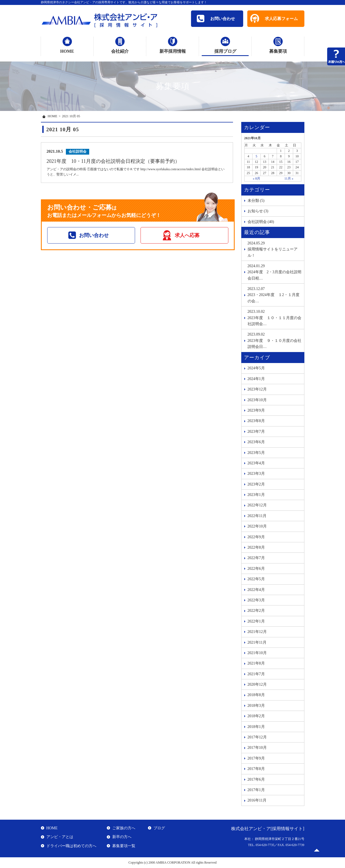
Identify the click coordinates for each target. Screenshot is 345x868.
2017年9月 (256, 758)
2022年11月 (257, 516)
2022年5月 (256, 579)
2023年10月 (257, 400)
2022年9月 (256, 537)
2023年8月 (256, 421)
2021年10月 (257, 653)
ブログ (159, 828)
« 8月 (256, 178)
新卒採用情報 (173, 51)
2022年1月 (256, 621)
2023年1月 (256, 495)
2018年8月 (256, 695)
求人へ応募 (187, 235)
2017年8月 (256, 769)
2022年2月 (256, 611)
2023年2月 (256, 484)
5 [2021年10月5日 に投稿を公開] (256, 156)
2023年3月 (256, 474)
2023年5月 (256, 453)
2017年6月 (256, 779)
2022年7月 (256, 558)
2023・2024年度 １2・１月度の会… (274, 295)
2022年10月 (257, 526)
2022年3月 (256, 600)
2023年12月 (257, 389)
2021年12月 (257, 632)
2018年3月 (256, 706)
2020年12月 (257, 684)
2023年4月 (256, 463)
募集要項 (278, 51)
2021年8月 (256, 663)
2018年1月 (256, 727)
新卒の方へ (122, 837)
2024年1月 (256, 379)
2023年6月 (256, 442)
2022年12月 (257, 505)
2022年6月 (256, 569)
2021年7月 (256, 674)
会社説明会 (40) (261, 222)
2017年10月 (257, 748)
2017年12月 (257, 737)
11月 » (289, 178)
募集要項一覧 (124, 846)
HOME (67, 51)
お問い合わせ (216, 19)
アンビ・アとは (60, 837)
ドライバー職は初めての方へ (71, 846)
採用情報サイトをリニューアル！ (274, 249)
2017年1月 (256, 790)
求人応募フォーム (281, 19)
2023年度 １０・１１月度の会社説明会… (274, 317)
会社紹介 (120, 51)
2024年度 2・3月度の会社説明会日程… (274, 272)
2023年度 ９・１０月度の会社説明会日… (274, 340)
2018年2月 (256, 716)
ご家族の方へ (124, 828)
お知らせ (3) (258, 211)
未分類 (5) (256, 201)
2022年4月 (256, 590)
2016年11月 (257, 800)
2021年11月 (257, 642)
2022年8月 (256, 547)
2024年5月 (256, 368)
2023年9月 (256, 410)
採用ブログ (225, 51)
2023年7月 (256, 432)
